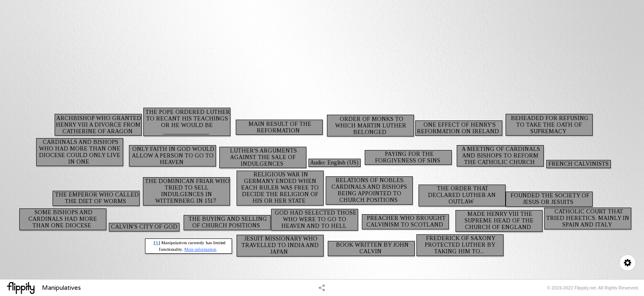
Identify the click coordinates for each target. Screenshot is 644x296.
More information (200, 249)
